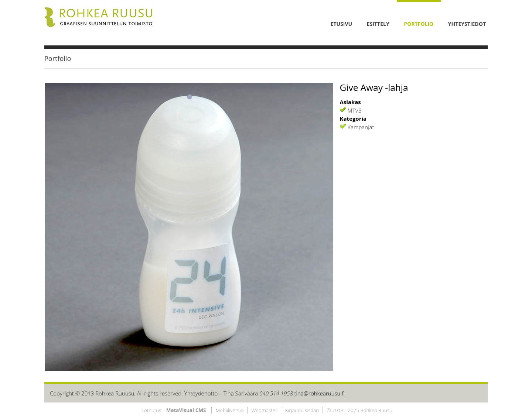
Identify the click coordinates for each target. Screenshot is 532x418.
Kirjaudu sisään (302, 410)
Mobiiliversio (229, 410)
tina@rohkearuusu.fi (320, 393)
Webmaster (264, 410)
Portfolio (58, 58)
